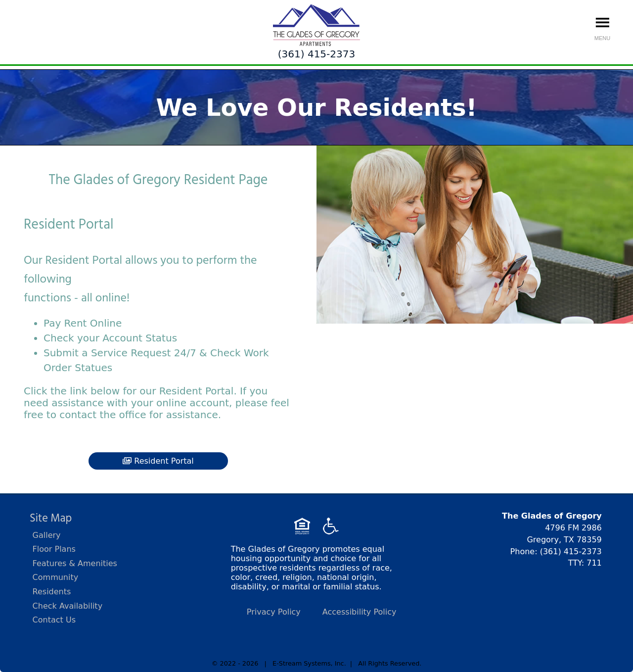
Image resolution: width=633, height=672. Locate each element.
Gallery (47, 535)
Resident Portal (158, 461)
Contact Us (54, 620)
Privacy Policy (274, 612)
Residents (52, 592)
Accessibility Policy (360, 612)
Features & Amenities (75, 563)
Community (56, 577)
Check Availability (68, 606)
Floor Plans (54, 549)
